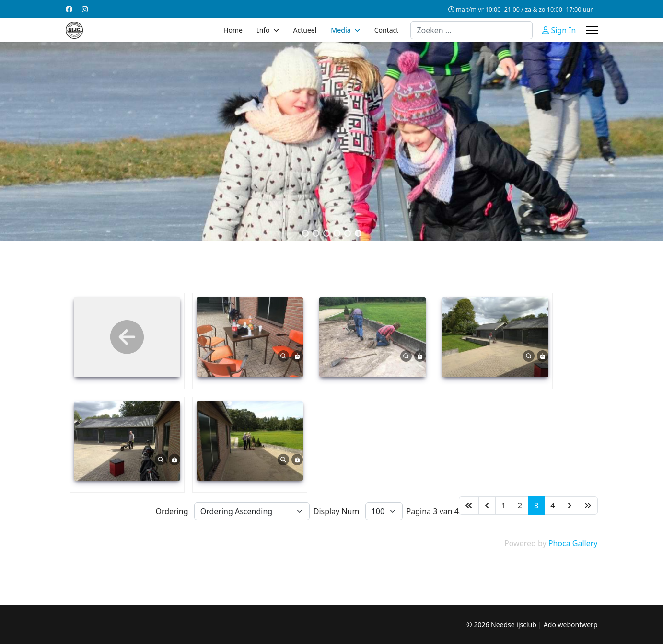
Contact (387, 30)
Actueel (305, 30)
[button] (305, 233)
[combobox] (471, 30)
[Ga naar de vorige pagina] (487, 506)
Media (341, 30)
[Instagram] (85, 9)
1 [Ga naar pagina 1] (504, 506)
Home (233, 30)
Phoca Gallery (573, 543)
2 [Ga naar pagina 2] (520, 506)
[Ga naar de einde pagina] (588, 506)
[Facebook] (69, 9)
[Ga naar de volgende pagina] (570, 506)
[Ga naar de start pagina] (469, 506)
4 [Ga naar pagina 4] (552, 506)
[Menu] (592, 30)
